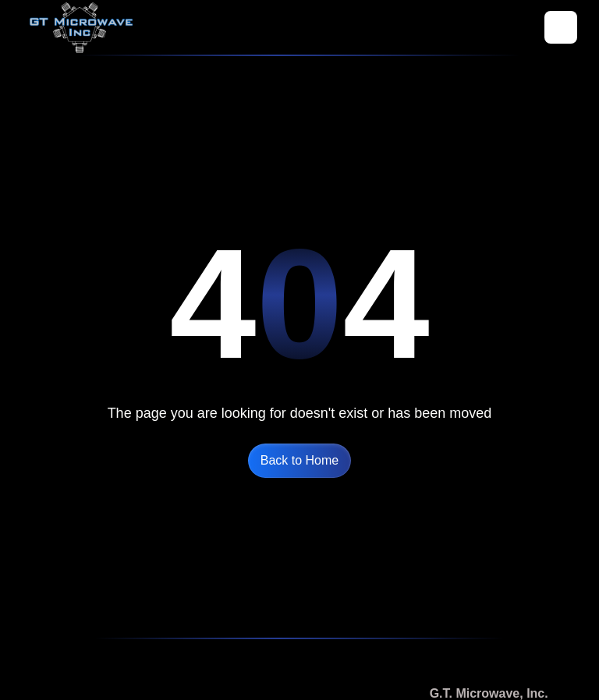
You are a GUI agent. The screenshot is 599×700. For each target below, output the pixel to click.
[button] (561, 27)
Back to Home (299, 460)
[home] (81, 28)
